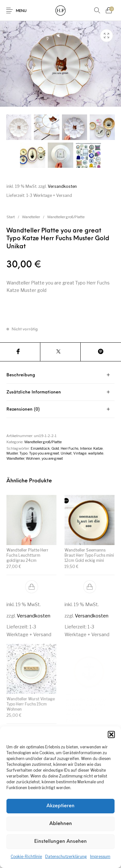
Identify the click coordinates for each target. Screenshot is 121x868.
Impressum (100, 857)
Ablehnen (61, 824)
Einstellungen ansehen (60, 842)
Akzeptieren (60, 806)
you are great (52, 458)
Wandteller (31, 217)
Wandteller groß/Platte (66, 217)
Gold (55, 448)
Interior (86, 448)
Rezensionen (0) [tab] (23, 409)
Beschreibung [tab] (21, 375)
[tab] (60, 375)
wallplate (96, 453)
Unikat (66, 453)
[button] (111, 734)
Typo (23, 453)
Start (11, 217)
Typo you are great (44, 453)
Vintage (80, 453)
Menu (21, 11)
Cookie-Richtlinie (26, 857)
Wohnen (33, 458)
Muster (12, 453)
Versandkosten (62, 186)
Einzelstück (40, 448)
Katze (98, 448)
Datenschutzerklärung (66, 857)
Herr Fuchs (70, 448)
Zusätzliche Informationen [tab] (34, 392)
